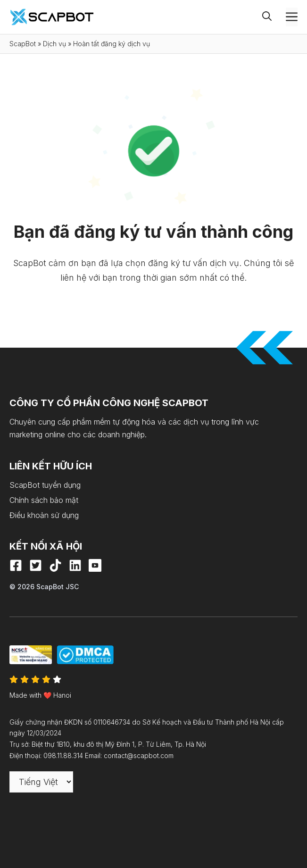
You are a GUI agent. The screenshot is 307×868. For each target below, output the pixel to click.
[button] (274, 17)
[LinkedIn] (75, 565)
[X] (36, 565)
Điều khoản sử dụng (44, 515)
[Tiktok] (55, 565)
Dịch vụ (54, 44)
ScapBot (23, 44)
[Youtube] (95, 565)
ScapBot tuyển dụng (45, 485)
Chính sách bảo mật (44, 500)
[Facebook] (16, 565)
